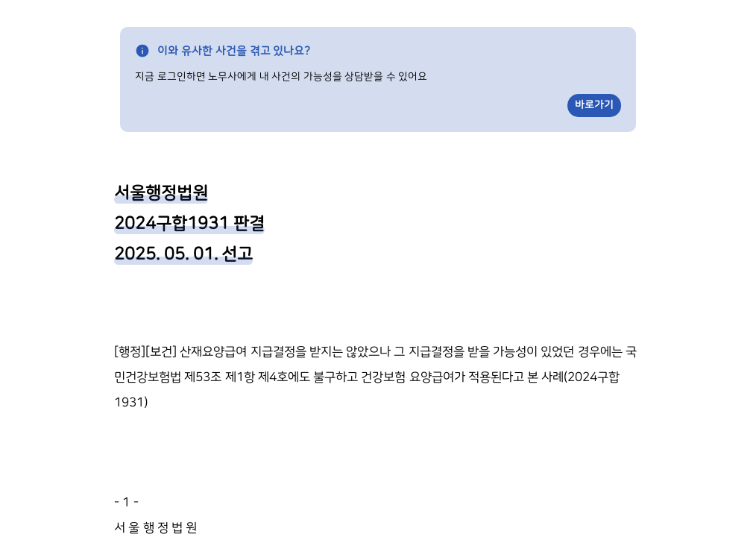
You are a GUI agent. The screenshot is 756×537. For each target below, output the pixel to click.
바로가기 (594, 105)
